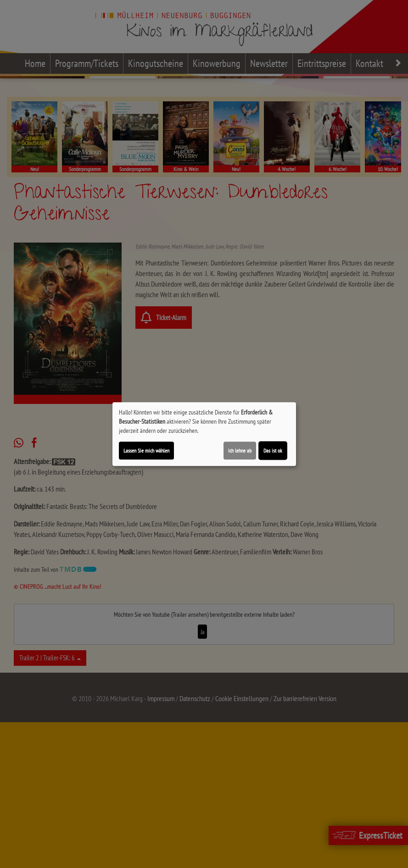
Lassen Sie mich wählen (146, 451)
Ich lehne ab (240, 451)
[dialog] (204, 434)
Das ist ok (273, 451)
